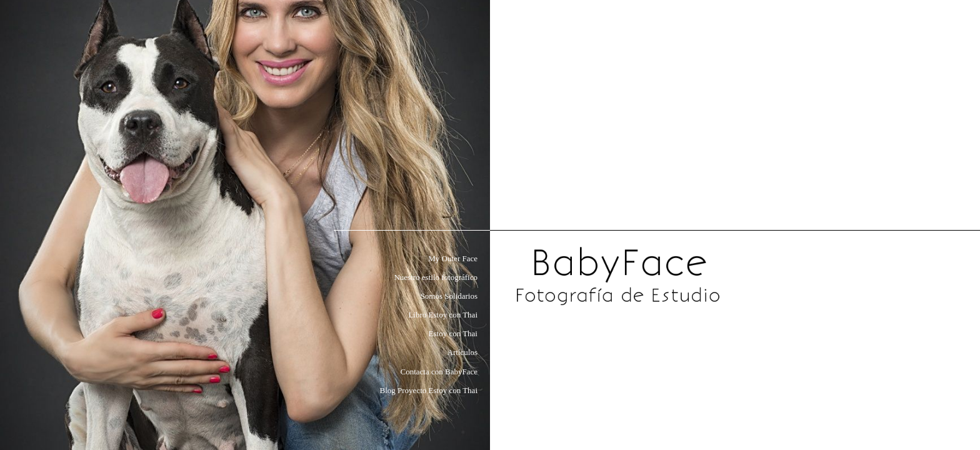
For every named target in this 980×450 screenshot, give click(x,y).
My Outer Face (453, 258)
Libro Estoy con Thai (443, 315)
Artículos (462, 352)
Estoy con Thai (453, 333)
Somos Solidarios (449, 296)
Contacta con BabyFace (439, 372)
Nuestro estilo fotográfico (436, 277)
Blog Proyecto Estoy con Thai (429, 390)
